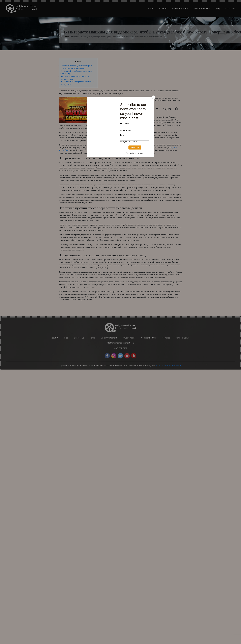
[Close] (154, 97)
